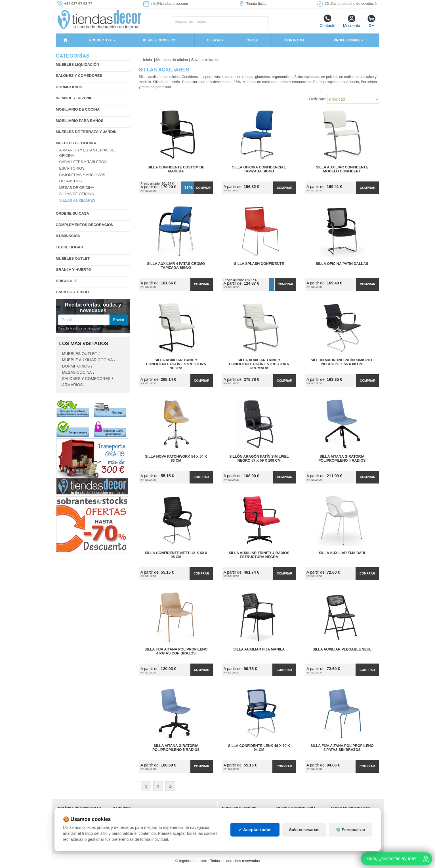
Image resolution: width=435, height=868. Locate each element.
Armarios (72, 385)
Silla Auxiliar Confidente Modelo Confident (342, 169)
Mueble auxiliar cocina (88, 360)
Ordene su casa (73, 213)
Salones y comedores (79, 76)
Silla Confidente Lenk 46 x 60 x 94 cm (259, 748)
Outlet (253, 40)
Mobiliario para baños (80, 121)
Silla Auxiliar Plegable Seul (342, 649)
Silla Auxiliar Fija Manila (259, 649)
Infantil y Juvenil (74, 98)
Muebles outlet (73, 258)
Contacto (327, 21)
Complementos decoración (85, 225)
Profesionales (348, 40)
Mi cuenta (352, 21)
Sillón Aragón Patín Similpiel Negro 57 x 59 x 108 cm (259, 459)
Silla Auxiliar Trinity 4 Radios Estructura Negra (259, 555)
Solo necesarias (304, 830)
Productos (100, 40)
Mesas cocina (77, 372)
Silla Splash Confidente (259, 264)
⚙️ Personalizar (350, 830)
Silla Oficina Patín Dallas (342, 264)
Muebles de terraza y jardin (86, 132)
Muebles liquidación (78, 65)
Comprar (204, 188)
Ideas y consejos (160, 40)
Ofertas (215, 40)
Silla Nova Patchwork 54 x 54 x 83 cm (176, 459)
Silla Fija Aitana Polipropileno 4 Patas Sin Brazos (342, 748)
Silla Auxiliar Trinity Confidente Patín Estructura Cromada (259, 364)
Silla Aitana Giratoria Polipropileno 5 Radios (176, 748)
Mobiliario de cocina (78, 109)
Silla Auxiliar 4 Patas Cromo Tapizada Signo (176, 266)
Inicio (148, 60)
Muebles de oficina (76, 143)
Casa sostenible (73, 292)
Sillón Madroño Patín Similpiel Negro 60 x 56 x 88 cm (342, 362)
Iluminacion (68, 236)
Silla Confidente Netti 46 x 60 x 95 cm (176, 555)
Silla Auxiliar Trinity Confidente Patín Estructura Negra (176, 364)
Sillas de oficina (77, 194)
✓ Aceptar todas (255, 830)
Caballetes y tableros (83, 162)
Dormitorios (69, 87)
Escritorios (72, 168)
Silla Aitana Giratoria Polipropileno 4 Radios (342, 459)
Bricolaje (67, 281)
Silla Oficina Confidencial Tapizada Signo (259, 169)
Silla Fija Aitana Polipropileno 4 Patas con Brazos (176, 651)
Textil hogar (70, 247)
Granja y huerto (74, 270)
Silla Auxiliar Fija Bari (342, 553)
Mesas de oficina (77, 188)
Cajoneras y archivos (82, 175)
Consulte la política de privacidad (79, 329)
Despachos (71, 181)
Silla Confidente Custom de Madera (176, 169)
